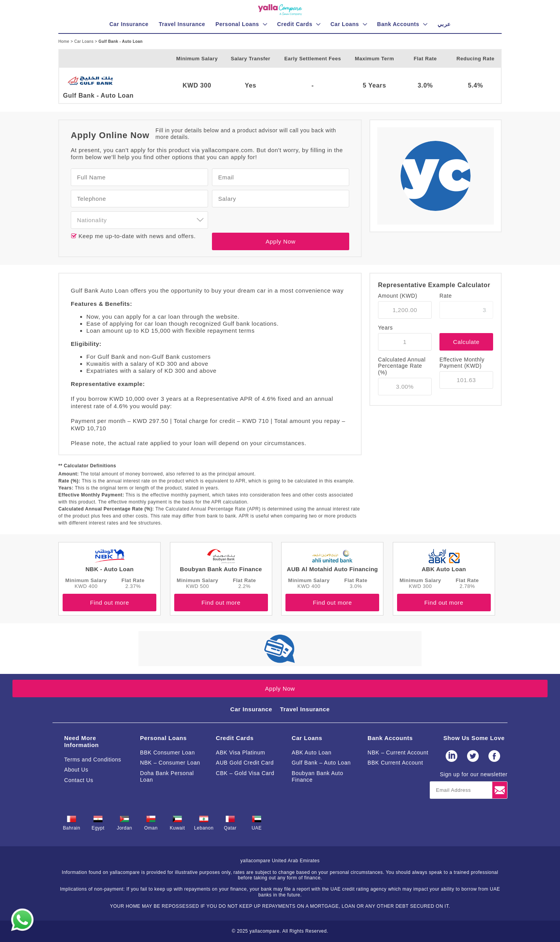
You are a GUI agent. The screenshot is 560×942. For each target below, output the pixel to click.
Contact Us (79, 780)
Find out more (109, 603)
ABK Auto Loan (311, 753)
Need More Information (81, 741)
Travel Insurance (305, 709)
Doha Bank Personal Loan (167, 776)
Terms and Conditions (93, 760)
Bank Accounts (390, 738)
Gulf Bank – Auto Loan (321, 763)
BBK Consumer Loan (167, 753)
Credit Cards (235, 738)
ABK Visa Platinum (241, 753)
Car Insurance (251, 709)
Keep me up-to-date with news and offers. (136, 236)
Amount (398, 296)
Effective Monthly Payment (462, 363)
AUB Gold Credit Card (245, 763)
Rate (446, 296)
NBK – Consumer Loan (170, 763)
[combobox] (139, 220)
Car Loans (85, 41)
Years (385, 328)
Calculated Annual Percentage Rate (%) (402, 366)
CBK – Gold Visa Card (245, 773)
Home (64, 41)
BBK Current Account (395, 763)
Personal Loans (163, 738)
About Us (76, 770)
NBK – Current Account (398, 753)
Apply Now (281, 241)
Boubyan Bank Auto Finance (318, 776)
